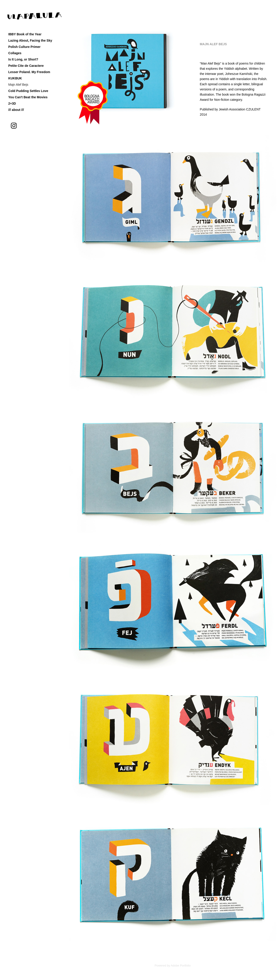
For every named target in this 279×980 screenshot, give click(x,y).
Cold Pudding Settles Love (28, 91)
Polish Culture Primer (24, 47)
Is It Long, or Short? (23, 59)
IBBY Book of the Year (25, 34)
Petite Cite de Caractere (26, 66)
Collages (15, 53)
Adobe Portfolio (181, 965)
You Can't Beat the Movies (28, 97)
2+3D (12, 103)
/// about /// (16, 110)
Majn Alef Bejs (18, 85)
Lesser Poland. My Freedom (29, 72)
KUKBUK (15, 78)
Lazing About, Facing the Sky (30, 40)
